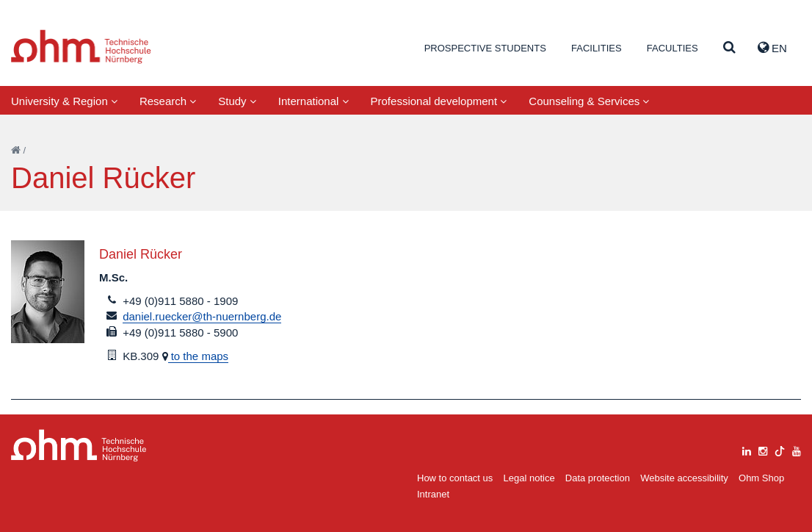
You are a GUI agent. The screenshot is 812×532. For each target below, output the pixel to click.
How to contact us (455, 478)
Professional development (439, 101)
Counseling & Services (589, 101)
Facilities (597, 48)
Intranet (433, 494)
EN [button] (772, 48)
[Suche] (729, 48)
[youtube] (797, 449)
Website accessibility (684, 478)
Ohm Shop (761, 478)
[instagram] (763, 449)
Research (168, 101)
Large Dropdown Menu (79, 446)
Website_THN (81, 47)
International (313, 101)
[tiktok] (780, 449)
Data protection (598, 478)
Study (237, 101)
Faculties (673, 48)
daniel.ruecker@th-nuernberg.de (202, 316)
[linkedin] (747, 449)
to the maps (199, 356)
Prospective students (485, 48)
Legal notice (529, 478)
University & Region (64, 101)
